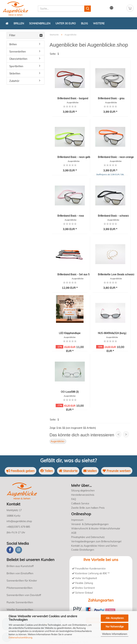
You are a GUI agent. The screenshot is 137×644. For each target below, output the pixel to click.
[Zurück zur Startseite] (7, 23)
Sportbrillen (16, 66)
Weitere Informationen (115, 634)
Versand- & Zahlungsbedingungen (90, 524)
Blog (84, 23)
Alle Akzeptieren (115, 618)
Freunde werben (117, 471)
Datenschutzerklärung (20, 637)
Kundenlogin (120, 8)
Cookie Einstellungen (83, 550)
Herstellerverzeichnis (83, 495)
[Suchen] (88, 9)
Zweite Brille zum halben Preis (88, 508)
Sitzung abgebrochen (83, 491)
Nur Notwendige (115, 627)
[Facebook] (10, 550)
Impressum (77, 520)
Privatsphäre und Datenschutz (88, 537)
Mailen (90, 471)
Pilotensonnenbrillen (19, 588)
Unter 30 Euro (66, 23)
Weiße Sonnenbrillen (20, 609)
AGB (74, 533)
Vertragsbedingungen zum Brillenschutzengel (96, 541)
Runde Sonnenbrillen (20, 602)
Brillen (19, 23)
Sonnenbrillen (40, 23)
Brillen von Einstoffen (20, 573)
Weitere (99, 23)
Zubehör (14, 81)
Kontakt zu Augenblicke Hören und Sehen (94, 546)
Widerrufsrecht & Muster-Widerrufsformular (96, 529)
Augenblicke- (58, 441)
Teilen (47, 471)
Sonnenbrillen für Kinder (22, 580)
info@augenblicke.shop (19, 521)
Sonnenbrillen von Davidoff (24, 595)
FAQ (74, 499)
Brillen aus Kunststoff (20, 566)
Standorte (68, 471)
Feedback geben (21, 471)
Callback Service (80, 503)
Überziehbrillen (18, 59)
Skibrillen (15, 73)
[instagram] (19, 550)
